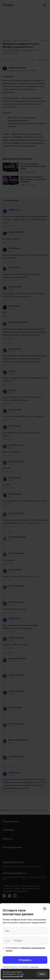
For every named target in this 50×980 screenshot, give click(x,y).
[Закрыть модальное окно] (45, 909)
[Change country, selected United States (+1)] (7, 941)
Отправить (25, 960)
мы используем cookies (12, 976)
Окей (42, 974)
